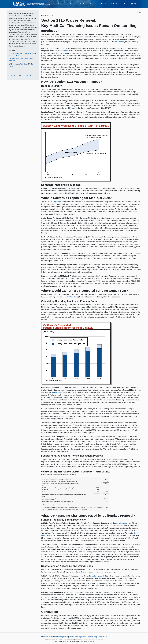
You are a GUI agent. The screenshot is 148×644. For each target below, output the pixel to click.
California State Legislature (59, 637)
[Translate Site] (132, 4)
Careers (119, 4)
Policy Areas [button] (62, 4)
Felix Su (23, 64)
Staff (112, 4)
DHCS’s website (72, 297)
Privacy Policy (92, 637)
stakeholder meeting (124, 523)
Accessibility (103, 637)
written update (97, 576)
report (73, 108)
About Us (127, 4)
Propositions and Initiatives (99, 4)
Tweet (139, 12)
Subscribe (45, 637)
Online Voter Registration (78, 637)
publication (119, 42)
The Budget (84, 4)
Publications (74, 4)
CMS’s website (57, 392)
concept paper (62, 53)
